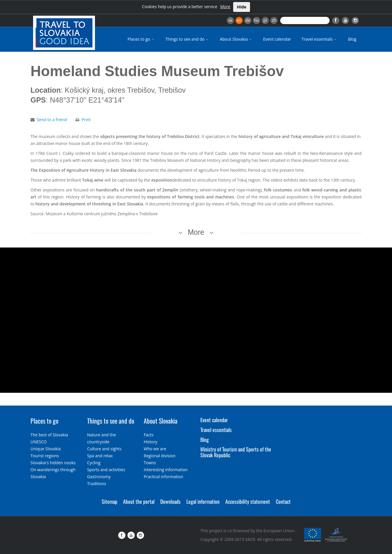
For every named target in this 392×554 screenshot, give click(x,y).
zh (274, 20)
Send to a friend (52, 120)
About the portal (139, 501)
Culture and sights (104, 449)
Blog (352, 39)
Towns (150, 463)
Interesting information (166, 470)
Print (86, 120)
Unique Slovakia (46, 449)
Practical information (163, 477)
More (225, 7)
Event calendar (277, 39)
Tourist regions (45, 456)
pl (265, 20)
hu (257, 20)
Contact (283, 501)
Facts (149, 435)
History (151, 442)
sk (230, 20)
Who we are (155, 449)
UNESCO (39, 442)
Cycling (94, 463)
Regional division (160, 456)
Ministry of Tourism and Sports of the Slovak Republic (236, 452)
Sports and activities (106, 470)
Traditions (97, 484)
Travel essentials (319, 39)
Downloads (170, 501)
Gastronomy (99, 477)
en (239, 20)
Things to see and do (188, 39)
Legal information (203, 501)
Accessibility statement (248, 501)
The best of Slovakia (49, 435)
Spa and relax (100, 456)
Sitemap (109, 501)
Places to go (141, 39)
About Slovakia (236, 39)
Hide (242, 7)
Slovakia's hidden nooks (53, 463)
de (248, 20)
